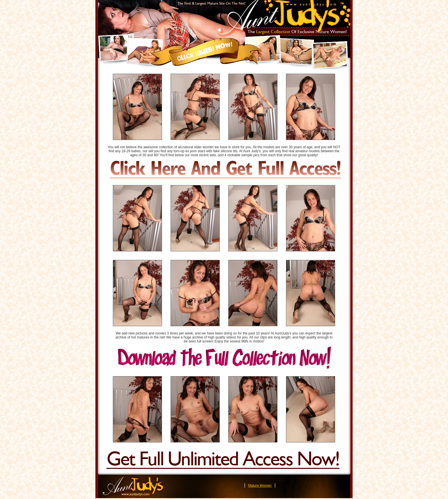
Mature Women (260, 486)
